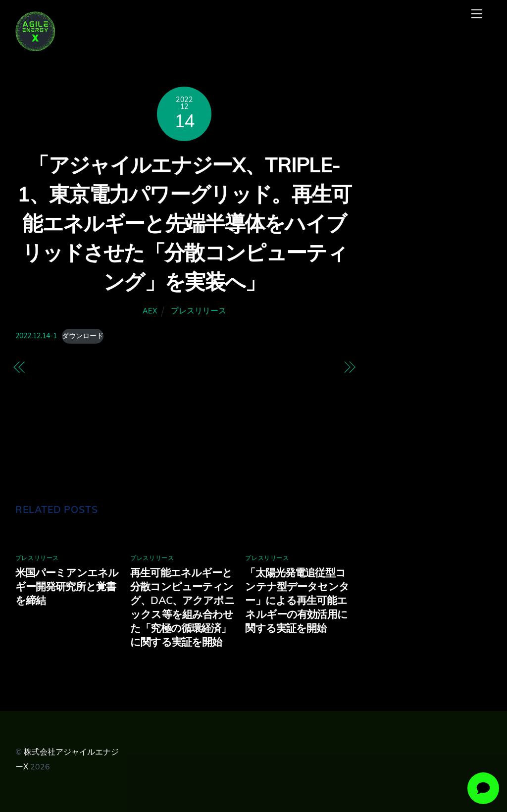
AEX (150, 311)
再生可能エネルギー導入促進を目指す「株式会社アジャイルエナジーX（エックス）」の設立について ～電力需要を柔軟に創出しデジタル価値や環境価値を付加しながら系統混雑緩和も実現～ (103, 411)
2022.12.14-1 (36, 336)
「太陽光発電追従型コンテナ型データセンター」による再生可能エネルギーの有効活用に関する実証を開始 (297, 600)
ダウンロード (83, 336)
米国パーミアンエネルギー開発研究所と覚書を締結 (67, 586)
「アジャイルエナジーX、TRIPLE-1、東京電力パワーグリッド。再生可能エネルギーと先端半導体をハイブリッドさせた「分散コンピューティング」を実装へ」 (184, 223)
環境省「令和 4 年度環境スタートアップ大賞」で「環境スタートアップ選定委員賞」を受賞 (266, 382)
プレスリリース (199, 310)
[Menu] (477, 14)
